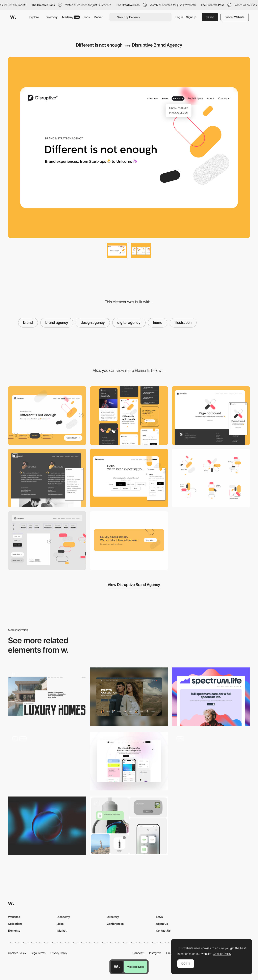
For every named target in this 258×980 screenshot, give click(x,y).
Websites (14, 917)
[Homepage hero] (211, 697)
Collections (15, 924)
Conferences (115, 924)
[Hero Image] (47, 697)
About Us (162, 924)
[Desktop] (47, 416)
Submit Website (235, 17)
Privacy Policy (59, 953)
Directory (52, 17)
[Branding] (129, 826)
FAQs (159, 917)
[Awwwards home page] (117, 967)
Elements (14, 930)
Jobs (87, 17)
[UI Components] (47, 541)
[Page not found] (211, 416)
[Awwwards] (13, 17)
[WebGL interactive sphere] (47, 826)
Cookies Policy (17, 953)
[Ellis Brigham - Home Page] (211, 761)
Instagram (155, 953)
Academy (71, 17)
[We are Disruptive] (47, 478)
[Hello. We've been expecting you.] (129, 478)
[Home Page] (129, 697)
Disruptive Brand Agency (157, 45)
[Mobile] (129, 416)
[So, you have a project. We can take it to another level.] (129, 541)
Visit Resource (136, 967)
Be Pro (210, 17)
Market (98, 17)
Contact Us (163, 930)
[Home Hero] (47, 761)
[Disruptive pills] (211, 478)
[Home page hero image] (129, 761)
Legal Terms (38, 953)
